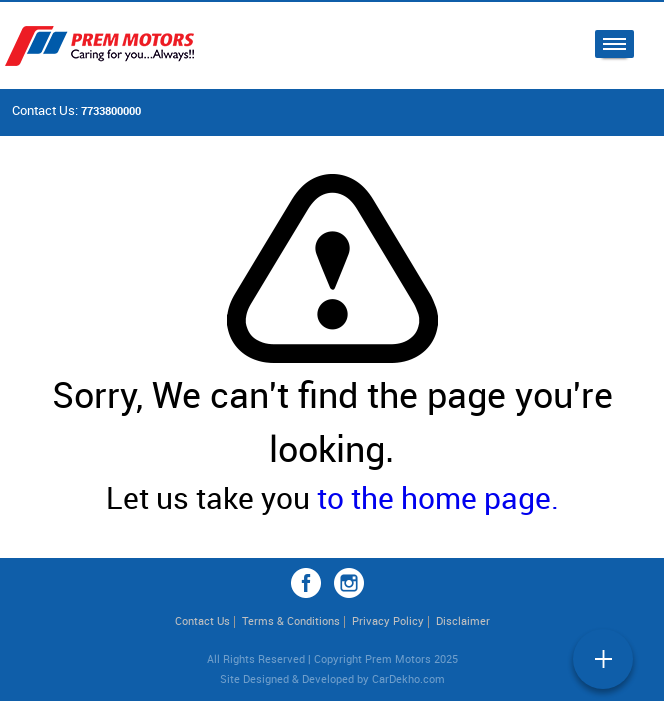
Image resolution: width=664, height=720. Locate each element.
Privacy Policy (388, 620)
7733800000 (111, 110)
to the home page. (438, 497)
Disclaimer (463, 620)
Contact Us (202, 620)
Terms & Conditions (291, 620)
